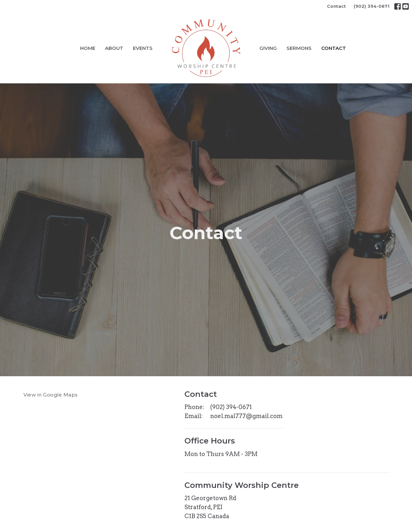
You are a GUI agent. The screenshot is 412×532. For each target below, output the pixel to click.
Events (143, 48)
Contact (337, 6)
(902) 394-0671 (372, 6)
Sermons (299, 48)
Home (88, 48)
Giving (268, 48)
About (114, 48)
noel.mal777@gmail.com (246, 416)
